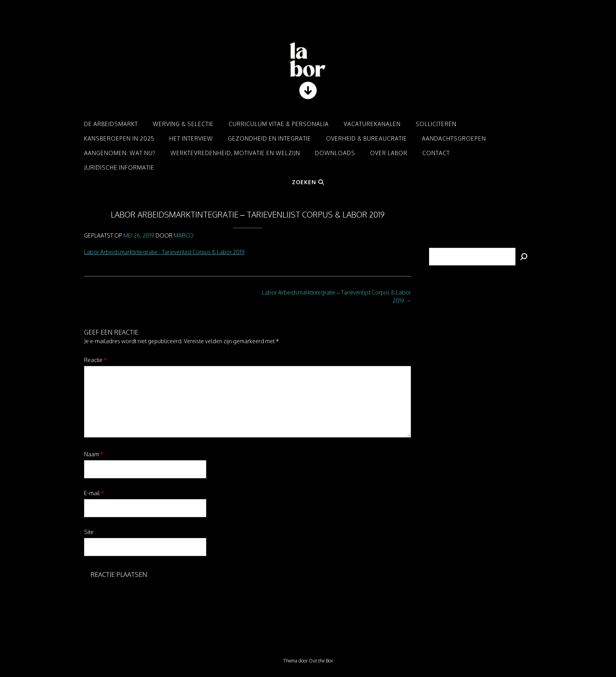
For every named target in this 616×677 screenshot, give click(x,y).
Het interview (191, 138)
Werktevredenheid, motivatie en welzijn (235, 153)
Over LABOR (389, 153)
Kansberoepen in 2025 (119, 138)
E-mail (94, 493)
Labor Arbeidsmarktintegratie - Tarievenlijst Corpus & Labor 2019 (164, 252)
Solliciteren (436, 124)
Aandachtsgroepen (454, 138)
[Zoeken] (524, 257)
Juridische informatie (119, 167)
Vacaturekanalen (372, 124)
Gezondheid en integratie (269, 138)
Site (89, 532)
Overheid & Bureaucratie (367, 138)
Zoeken (308, 182)
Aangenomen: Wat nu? (120, 153)
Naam (94, 454)
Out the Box (321, 661)
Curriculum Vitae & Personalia (279, 124)
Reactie (95, 360)
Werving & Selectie (183, 124)
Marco (184, 235)
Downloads (335, 153)
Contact (436, 153)
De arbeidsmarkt (111, 124)
